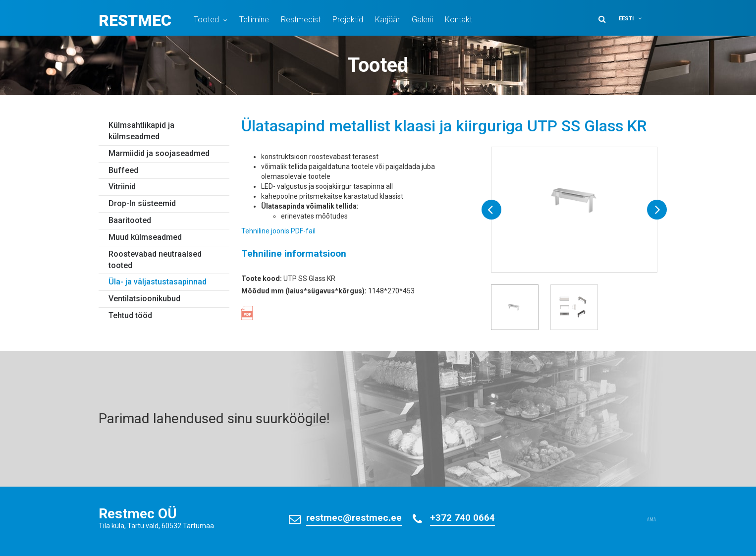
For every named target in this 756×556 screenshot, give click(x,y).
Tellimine (254, 20)
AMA (651, 520)
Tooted (206, 20)
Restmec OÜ (138, 514)
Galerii (422, 20)
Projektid (348, 20)
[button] (637, 19)
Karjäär (387, 20)
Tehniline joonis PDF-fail (278, 231)
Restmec (135, 20)
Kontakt (459, 20)
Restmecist (301, 20)
